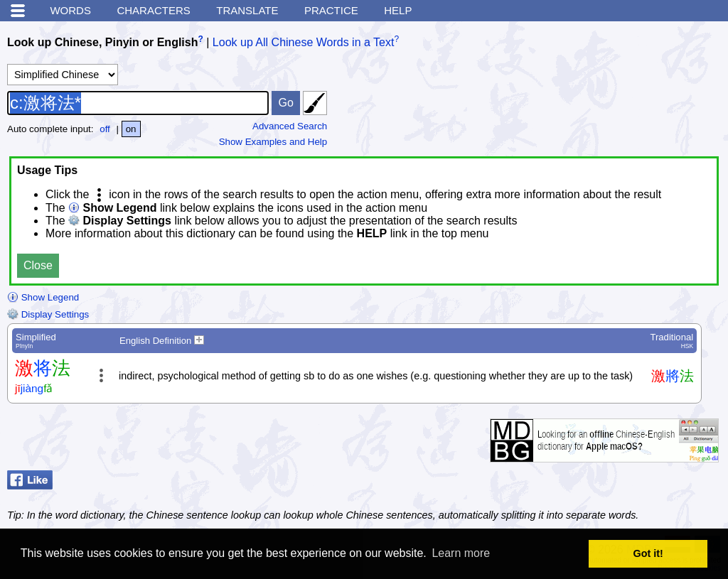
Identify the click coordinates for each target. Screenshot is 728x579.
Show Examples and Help (273, 142)
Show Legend (43, 297)
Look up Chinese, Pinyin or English (102, 42)
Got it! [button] (648, 553)
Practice (331, 10)
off (105, 129)
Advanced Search (290, 126)
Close (38, 265)
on (131, 129)
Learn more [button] (461, 553)
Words (70, 10)
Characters (153, 10)
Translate (247, 10)
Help (398, 10)
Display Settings (48, 314)
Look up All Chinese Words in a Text (304, 42)
